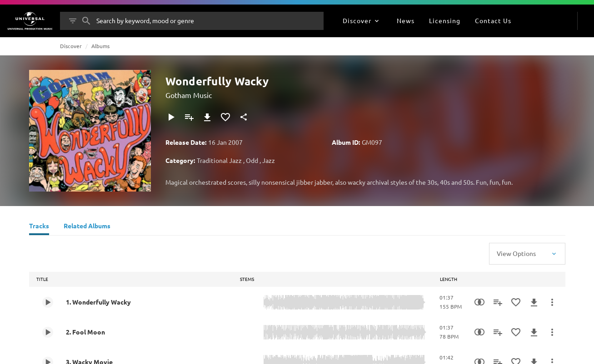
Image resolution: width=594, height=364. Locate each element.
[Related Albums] (87, 227)
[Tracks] (39, 227)
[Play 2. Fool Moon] (48, 332)
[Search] (86, 21)
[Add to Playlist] (189, 117)
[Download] (207, 117)
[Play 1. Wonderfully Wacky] (48, 302)
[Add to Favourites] (225, 117)
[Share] (244, 117)
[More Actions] (552, 302)
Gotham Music (189, 95)
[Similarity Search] (479, 302)
